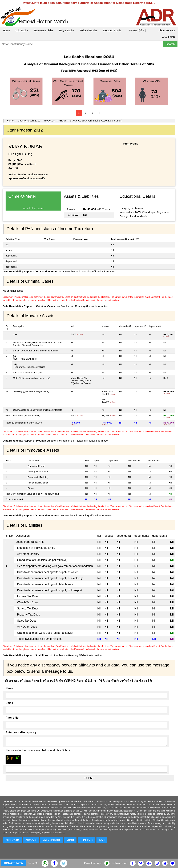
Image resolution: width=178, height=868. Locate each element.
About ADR (169, 37)
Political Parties (89, 30)
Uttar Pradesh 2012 (29, 121)
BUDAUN (50, 121)
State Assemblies (44, 30)
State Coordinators (51, 840)
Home (6, 30)
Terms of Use (87, 840)
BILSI (62, 121)
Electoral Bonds (112, 30)
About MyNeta (167, 30)
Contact (70, 840)
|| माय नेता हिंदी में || (136, 30)
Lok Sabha (22, 30)
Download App (93, 863)
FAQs (102, 840)
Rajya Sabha (67, 30)
